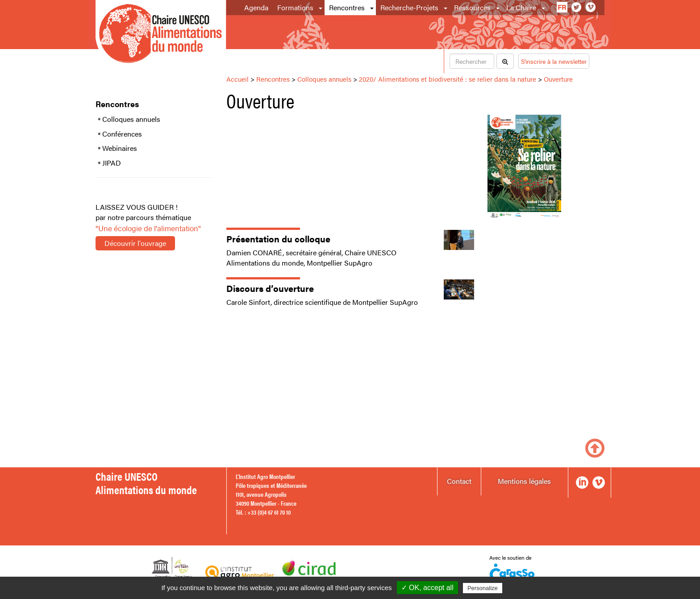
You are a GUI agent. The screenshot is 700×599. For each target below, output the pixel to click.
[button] (321, 8)
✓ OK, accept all (427, 588)
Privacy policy (526, 588)
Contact (459, 481)
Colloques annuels (131, 119)
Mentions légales (524, 481)
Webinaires (120, 148)
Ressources (472, 7)
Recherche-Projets (409, 7)
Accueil (237, 79)
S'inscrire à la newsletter (554, 61)
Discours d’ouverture (270, 288)
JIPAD (112, 163)
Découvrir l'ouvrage (135, 243)
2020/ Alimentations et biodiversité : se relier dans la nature (448, 79)
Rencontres (347, 7)
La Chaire (521, 7)
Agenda (256, 7)
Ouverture (558, 79)
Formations (295, 7)
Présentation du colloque (278, 239)
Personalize (483, 588)
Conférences (122, 134)
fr (562, 7)
